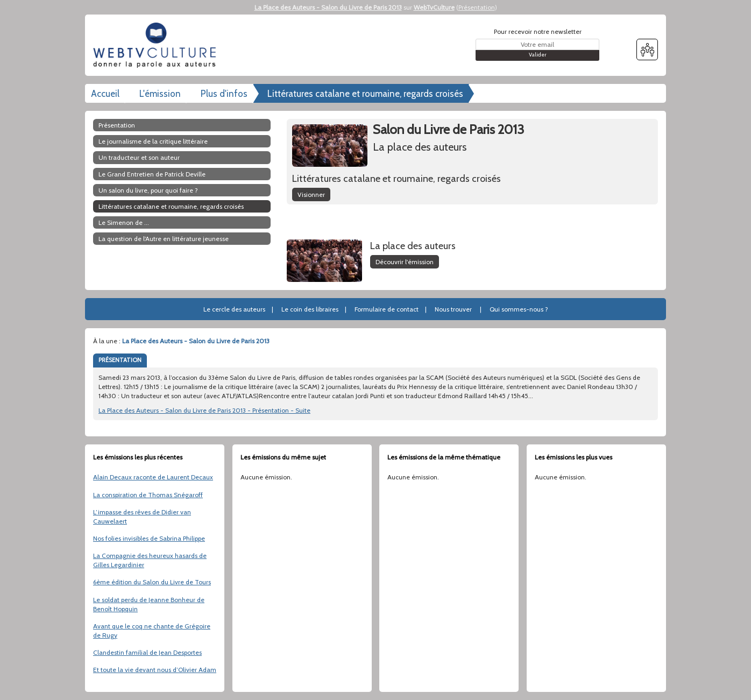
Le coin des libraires (310, 309)
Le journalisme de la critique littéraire (153, 141)
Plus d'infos (224, 94)
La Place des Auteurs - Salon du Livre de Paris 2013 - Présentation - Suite (204, 410)
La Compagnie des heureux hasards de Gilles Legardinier (150, 560)
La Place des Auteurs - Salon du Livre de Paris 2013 (328, 7)
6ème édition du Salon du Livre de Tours (152, 582)
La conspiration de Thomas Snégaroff (148, 495)
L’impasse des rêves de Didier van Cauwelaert (142, 517)
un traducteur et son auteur (139, 157)
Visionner (311, 195)
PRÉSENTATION (120, 360)
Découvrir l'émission (405, 262)
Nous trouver (453, 309)
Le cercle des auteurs (234, 309)
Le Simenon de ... (124, 222)
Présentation (477, 7)
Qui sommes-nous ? (519, 309)
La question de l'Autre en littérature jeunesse (164, 239)
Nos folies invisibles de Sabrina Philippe (149, 538)
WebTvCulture (434, 7)
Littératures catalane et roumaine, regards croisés (365, 94)
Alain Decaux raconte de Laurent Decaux (153, 477)
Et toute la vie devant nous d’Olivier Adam (155, 670)
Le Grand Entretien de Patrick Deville (152, 174)
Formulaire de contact (387, 309)
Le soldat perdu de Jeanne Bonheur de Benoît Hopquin (149, 604)
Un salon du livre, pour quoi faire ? (148, 190)
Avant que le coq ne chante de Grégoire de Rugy (152, 631)
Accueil (105, 94)
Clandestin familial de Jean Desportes (147, 652)
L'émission (160, 94)
